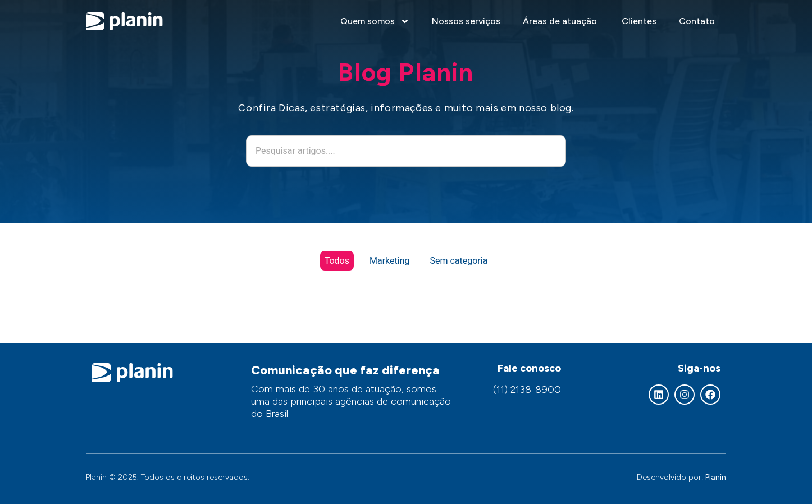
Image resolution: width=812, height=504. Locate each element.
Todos (337, 261)
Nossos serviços (466, 21)
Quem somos (375, 21)
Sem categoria (459, 261)
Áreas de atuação (561, 21)
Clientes (639, 21)
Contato (697, 21)
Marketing (389, 261)
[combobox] (406, 151)
